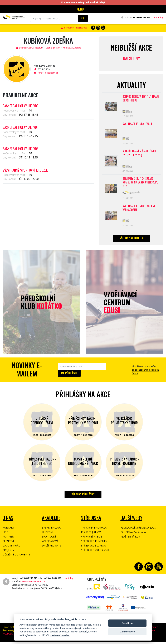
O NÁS (8, 520)
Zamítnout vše (127, 632)
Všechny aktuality (131, 241)
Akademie (51, 520)
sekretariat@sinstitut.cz (33, 584)
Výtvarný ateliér (92, 539)
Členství (8, 544)
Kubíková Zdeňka (72, 48)
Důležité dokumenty (16, 557)
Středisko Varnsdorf (95, 553)
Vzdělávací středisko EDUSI (138, 530)
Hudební (47, 535)
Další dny (131, 58)
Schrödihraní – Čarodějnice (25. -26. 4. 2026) (139, 154)
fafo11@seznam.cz (48, 73)
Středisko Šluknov (94, 548)
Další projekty (52, 548)
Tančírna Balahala (94, 530)
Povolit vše (127, 623)
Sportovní (49, 539)
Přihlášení (68, 28)
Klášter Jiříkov (91, 535)
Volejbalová (50, 544)
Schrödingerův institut (29, 48)
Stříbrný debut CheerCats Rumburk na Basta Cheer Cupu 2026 (140, 184)
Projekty (8, 553)
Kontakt (8, 530)
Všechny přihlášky (83, 497)
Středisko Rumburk (94, 544)
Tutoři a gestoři (52, 48)
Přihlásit (69, 376)
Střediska (91, 520)
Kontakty (159, 17)
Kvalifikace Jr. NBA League (137, 125)
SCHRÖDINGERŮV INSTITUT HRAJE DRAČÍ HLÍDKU (141, 99)
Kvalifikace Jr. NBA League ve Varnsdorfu (139, 210)
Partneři (8, 539)
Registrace (82, 28)
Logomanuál (11, 548)
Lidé (5, 535)
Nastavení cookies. (60, 635)
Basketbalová (51, 530)
